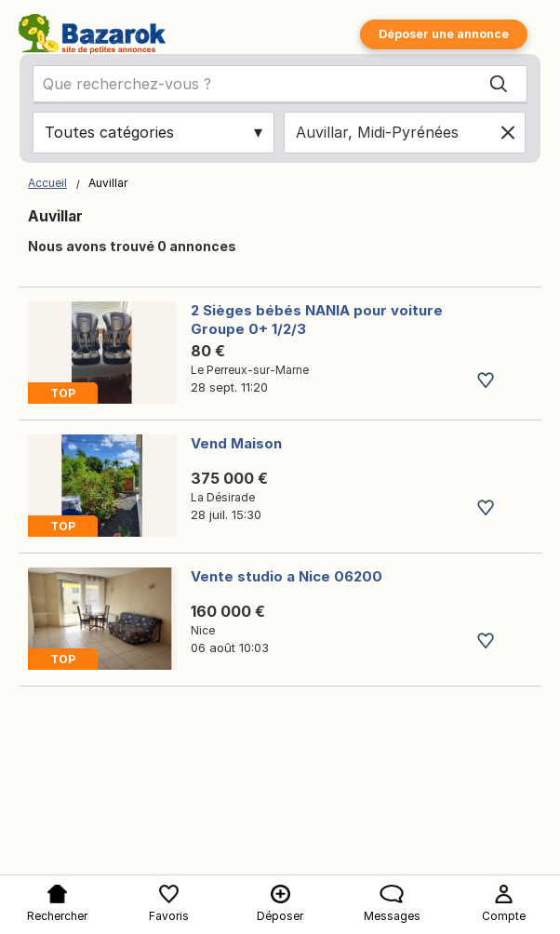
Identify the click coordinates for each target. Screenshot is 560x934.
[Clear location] (508, 132)
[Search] (499, 84)
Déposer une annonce (444, 34)
